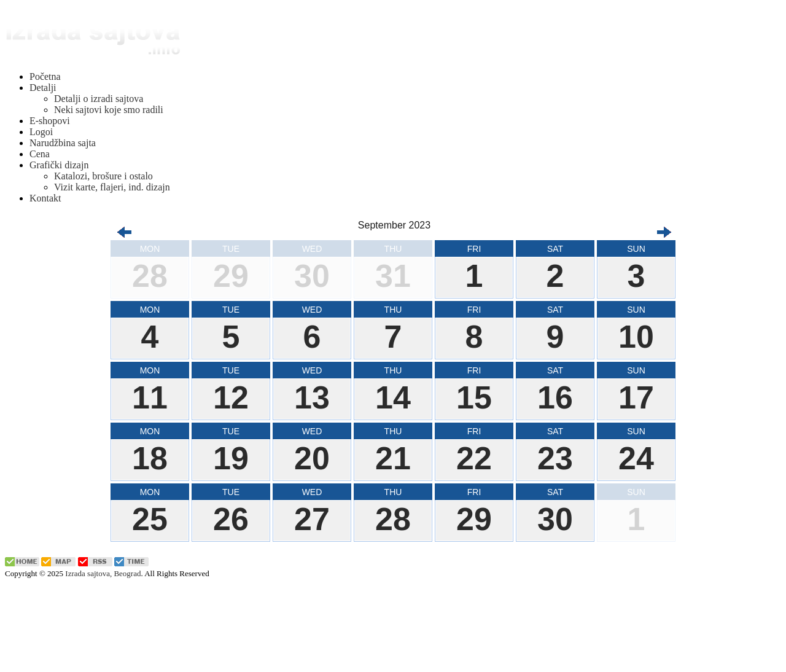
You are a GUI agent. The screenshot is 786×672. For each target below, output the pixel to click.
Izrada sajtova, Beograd (103, 573)
